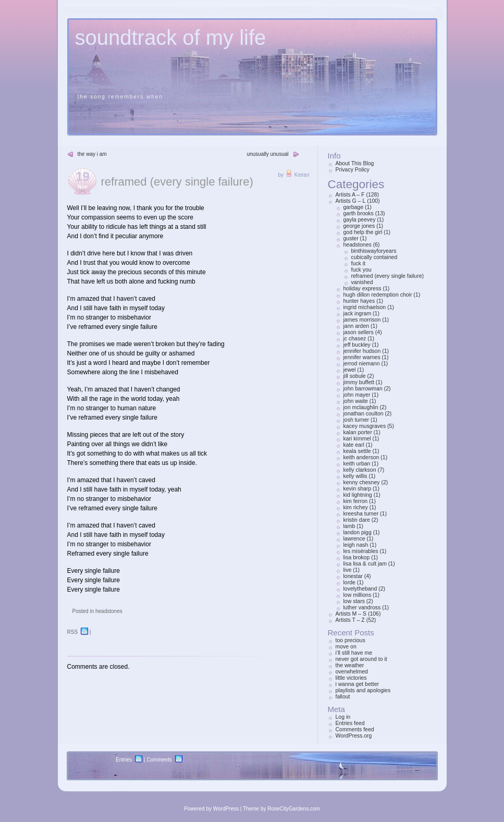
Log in (343, 717)
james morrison (362, 320)
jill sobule (355, 376)
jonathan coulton (364, 413)
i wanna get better (357, 684)
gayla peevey (360, 219)
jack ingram (358, 313)
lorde (349, 582)
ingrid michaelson (365, 307)
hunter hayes (359, 301)
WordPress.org (354, 735)
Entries (124, 760)
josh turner (357, 420)
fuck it (358, 263)
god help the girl (363, 232)
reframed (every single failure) (177, 182)
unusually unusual (267, 154)
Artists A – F (350, 194)
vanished (362, 282)
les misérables (361, 551)
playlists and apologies (363, 690)
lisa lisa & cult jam (365, 563)
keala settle (357, 451)
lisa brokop (357, 557)
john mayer (357, 395)
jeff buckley (357, 345)
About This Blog (355, 163)
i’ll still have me (354, 653)
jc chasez (355, 338)
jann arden (357, 326)
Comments (159, 760)
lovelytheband (360, 588)
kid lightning (358, 495)
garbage (354, 207)
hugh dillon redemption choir (378, 295)
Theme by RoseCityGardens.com (281, 809)
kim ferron (356, 501)
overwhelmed (352, 671)
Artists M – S (351, 614)
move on (346, 646)
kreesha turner (361, 513)
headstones (109, 611)
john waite (356, 401)
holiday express (362, 288)
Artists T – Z (350, 620)
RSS (73, 632)
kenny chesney (362, 482)
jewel (350, 370)
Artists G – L (351, 201)
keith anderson (361, 457)
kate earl (354, 445)
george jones (359, 226)
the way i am (92, 154)
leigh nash (356, 545)
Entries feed (350, 723)
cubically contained (374, 257)
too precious (351, 640)
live (348, 570)
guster (351, 238)
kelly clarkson (360, 470)
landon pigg (358, 532)
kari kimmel (357, 438)
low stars (354, 601)
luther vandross (362, 607)
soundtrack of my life (171, 38)
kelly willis (355, 476)
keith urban (357, 463)
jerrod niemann (362, 363)
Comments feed (355, 729)
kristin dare (357, 520)
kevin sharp (358, 488)
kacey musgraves (365, 426)
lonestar (353, 576)
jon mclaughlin (361, 407)
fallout (343, 696)
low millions (358, 595)
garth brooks (359, 213)
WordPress (226, 809)
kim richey (356, 507)
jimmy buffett (359, 382)
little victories (351, 678)
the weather (350, 665)
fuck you (361, 269)
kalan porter (358, 432)
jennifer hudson (362, 351)
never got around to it (361, 659)
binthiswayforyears (374, 251)
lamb (349, 526)
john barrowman (363, 388)
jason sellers (359, 332)
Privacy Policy (353, 169)
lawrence (354, 538)
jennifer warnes (362, 357)
